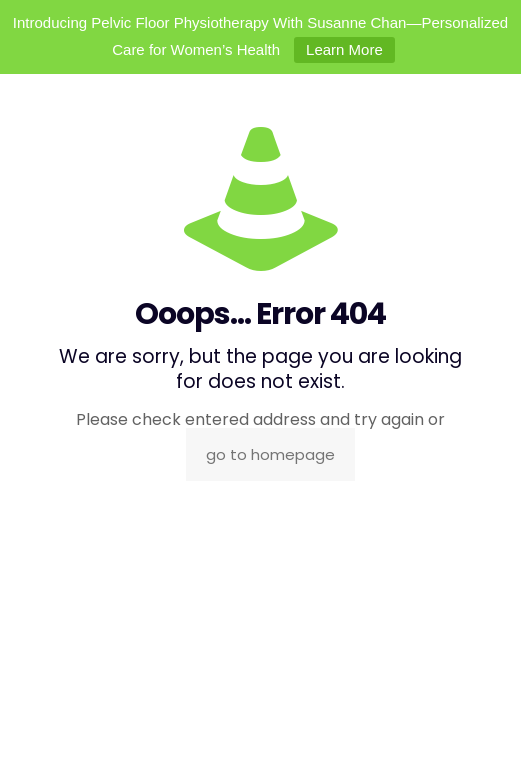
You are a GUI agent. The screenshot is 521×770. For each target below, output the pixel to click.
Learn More (344, 49)
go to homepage (270, 454)
